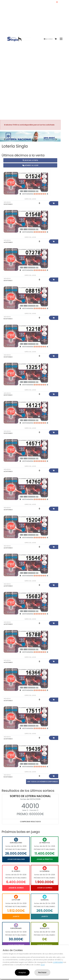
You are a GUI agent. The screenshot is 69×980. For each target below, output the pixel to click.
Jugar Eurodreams (16, 945)
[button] (5, 139)
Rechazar (42, 972)
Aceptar (22, 972)
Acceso (48, 39)
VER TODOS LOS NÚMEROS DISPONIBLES (42, 782)
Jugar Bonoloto (45, 945)
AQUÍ (43, 965)
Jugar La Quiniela (45, 888)
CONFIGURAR (58, 962)
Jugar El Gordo (16, 888)
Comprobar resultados (30, 822)
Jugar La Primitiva (45, 859)
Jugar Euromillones (16, 859)
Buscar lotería (30, 160)
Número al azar (30, 165)
